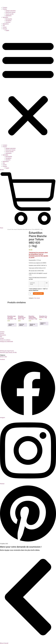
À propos (5, 7)
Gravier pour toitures (10, 12)
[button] (28, 88)
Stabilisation (8, 16)
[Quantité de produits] (31, 294)
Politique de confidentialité (6, 342)
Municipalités (9, 19)
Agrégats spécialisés (11, 11)
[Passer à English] (7, 30)
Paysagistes (8, 21)
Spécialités (5, 17)
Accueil (9, 229)
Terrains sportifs (9, 14)
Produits (5, 9)
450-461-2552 (3, 357)
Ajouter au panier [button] (11, 325)
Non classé (14, 229)
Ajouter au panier (38, 293)
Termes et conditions (5, 340)
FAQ (4, 26)
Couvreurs (8, 22)
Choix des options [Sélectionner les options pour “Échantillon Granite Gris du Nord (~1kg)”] (22, 325)
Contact (5, 27)
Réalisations (6, 24)
